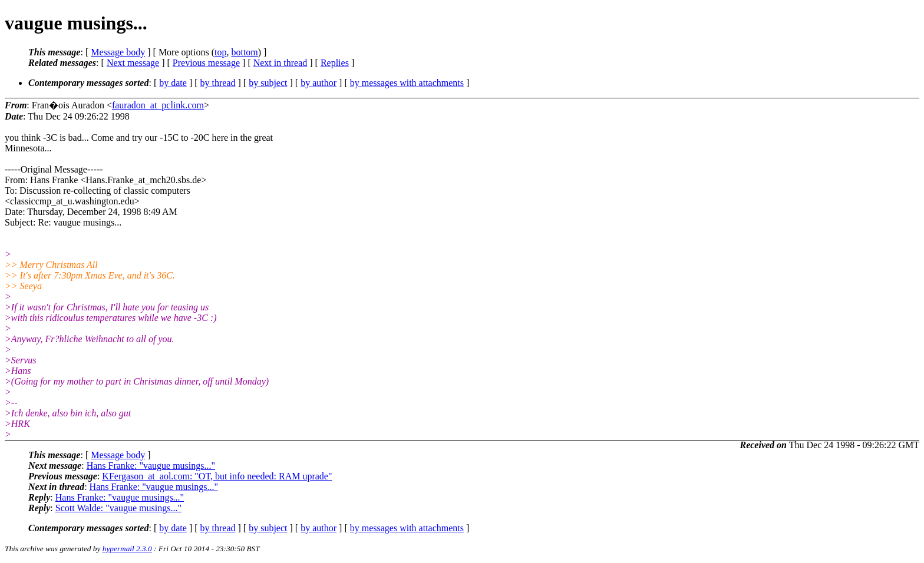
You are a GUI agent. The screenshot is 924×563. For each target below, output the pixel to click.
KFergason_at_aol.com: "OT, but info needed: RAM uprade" (217, 476)
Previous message (206, 63)
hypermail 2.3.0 (127, 549)
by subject (268, 83)
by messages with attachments (407, 83)
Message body (118, 52)
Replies (335, 63)
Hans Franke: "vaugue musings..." (151, 466)
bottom (244, 52)
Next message (133, 63)
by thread (218, 83)
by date (173, 83)
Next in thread (280, 63)
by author (319, 83)
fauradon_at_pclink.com (158, 105)
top (220, 52)
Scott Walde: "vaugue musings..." (118, 508)
